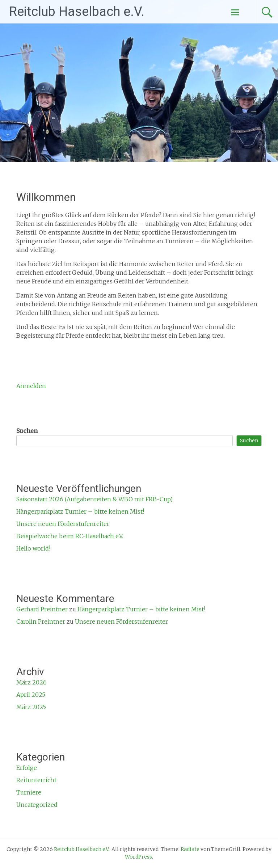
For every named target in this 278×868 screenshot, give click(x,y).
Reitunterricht (36, 780)
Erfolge (27, 768)
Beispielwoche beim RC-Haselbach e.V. (70, 536)
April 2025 (31, 695)
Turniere (29, 792)
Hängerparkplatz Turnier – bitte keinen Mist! (80, 511)
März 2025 (31, 707)
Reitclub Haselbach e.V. (77, 12)
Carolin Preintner (41, 621)
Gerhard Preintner (42, 609)
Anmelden (31, 386)
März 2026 (31, 682)
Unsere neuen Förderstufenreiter (63, 524)
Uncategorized (37, 805)
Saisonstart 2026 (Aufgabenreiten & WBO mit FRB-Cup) (94, 499)
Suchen (27, 431)
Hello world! (33, 548)
